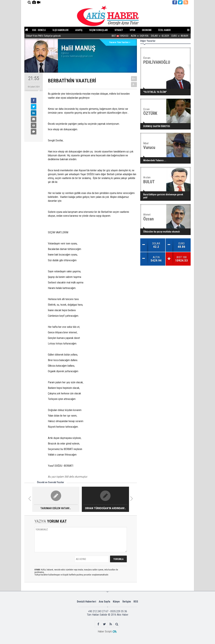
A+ (134, 79)
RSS (136, 602)
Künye (116, 602)
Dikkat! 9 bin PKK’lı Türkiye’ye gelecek (43, 36)
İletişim (127, 602)
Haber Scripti (105, 631)
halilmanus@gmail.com (81, 56)
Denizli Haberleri (87, 602)
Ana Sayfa (104, 602)
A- (134, 84)
